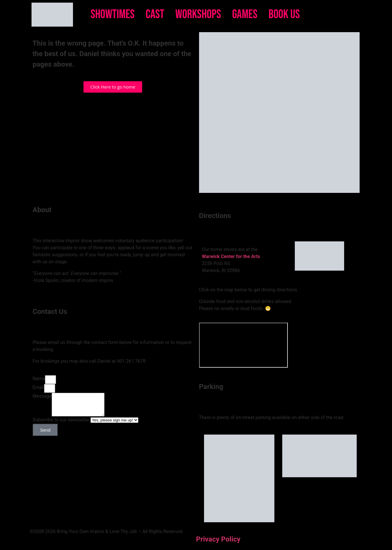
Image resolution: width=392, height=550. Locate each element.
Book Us (284, 14)
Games (245, 14)
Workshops (198, 14)
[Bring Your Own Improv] (243, 345)
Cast (155, 14)
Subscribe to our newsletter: (62, 424)
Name (39, 379)
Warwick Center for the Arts (231, 256)
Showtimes (113, 14)
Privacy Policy (218, 539)
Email (39, 387)
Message (42, 396)
